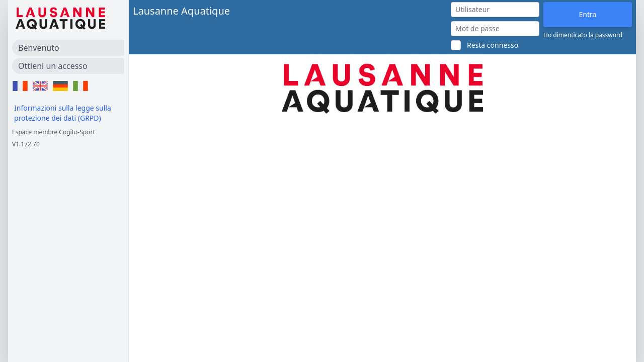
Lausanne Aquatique (181, 11)
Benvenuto (39, 48)
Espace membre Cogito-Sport (54, 132)
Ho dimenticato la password (583, 35)
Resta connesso (493, 45)
